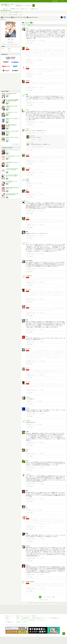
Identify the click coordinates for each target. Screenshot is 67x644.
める (27, 47)
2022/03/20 (42, 172)
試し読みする (10, 42)
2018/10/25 (40, 425)
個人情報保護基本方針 (26, 618)
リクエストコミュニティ (41, 620)
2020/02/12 (42, 313)
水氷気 (27, 179)
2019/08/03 (42, 361)
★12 (34, 361)
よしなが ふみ (8, 157)
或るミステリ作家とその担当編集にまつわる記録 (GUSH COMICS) (13, 100)
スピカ (27, 368)
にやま (7, 171)
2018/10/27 (42, 414)
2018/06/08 (42, 539)
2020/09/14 (42, 254)
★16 (34, 390)
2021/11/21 (42, 211)
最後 (53, 597)
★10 (34, 539)
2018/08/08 (42, 484)
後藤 (7, 196)
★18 (34, 161)
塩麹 (27, 232)
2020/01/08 (42, 342)
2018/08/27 (42, 467)
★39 (34, 558)
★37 (34, 588)
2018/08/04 (40, 510)
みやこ (27, 28)
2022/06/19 (42, 122)
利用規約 (34, 616)
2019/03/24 (40, 401)
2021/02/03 (42, 236)
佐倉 (27, 320)
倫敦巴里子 (8, 114)
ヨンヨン (28, 408)
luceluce (28, 81)
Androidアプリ (19, 622)
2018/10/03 (42, 442)
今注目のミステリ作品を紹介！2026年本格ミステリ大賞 (12, 15)
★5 (34, 122)
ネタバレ (30, 25)
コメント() (37, 41)
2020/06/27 (42, 299)
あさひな (28, 546)
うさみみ (28, 421)
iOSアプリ (25, 622)
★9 (34, 575)
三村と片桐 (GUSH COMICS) (11, 94)
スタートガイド (28, 616)
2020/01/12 (42, 329)
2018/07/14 (42, 527)
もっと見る (15, 144)
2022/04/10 (42, 161)
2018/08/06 (42, 499)
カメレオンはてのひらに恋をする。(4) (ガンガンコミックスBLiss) (12, 176)
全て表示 (24, 25)
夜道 (27, 491)
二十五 (27, 218)
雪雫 (27, 190)
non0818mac (29, 276)
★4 (34, 103)
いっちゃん (33, 136)
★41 (34, 41)
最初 (34, 597)
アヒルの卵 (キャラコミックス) (11, 112)
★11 (34, 299)
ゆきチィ (28, 565)
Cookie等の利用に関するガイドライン (38, 618)
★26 (34, 313)
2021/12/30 (42, 194)
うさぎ (27, 129)
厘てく (7, 177)
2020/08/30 (42, 269)
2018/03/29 (42, 588)
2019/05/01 (42, 390)
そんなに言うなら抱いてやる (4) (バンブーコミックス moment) (12, 169)
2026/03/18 (42, 41)
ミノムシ (28, 474)
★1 (34, 329)
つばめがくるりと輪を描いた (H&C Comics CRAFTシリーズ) (12, 194)
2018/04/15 (42, 575)
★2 (34, 88)
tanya (27, 460)
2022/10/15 (42, 88)
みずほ (27, 432)
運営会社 (18, 618)
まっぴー (28, 154)
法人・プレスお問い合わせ (30, 620)
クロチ (27, 449)
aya (27, 336)
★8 (34, 442)
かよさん (28, 397)
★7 (34, 467)
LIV (27, 306)
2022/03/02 (40, 183)
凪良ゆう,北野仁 (9, 182)
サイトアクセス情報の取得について (53, 618)
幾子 (27, 517)
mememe (7, 190)
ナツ (27, 243)
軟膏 (27, 95)
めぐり (27, 110)
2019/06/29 (42, 375)
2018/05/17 (42, 558)
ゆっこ (27, 67)
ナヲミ (27, 201)
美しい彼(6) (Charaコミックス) (11, 181)
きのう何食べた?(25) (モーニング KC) (13, 156)
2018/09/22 (42, 453)
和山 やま (7, 152)
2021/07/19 (42, 225)
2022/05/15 (42, 133)
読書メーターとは (20, 616)
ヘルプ (18, 620)
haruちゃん (28, 349)
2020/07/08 (42, 283)
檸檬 (27, 533)
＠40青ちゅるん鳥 (30, 582)
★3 (34, 172)
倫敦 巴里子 (6, 12)
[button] (34, 5)
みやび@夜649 (29, 261)
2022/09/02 (42, 103)
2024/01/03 (40, 74)
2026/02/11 (40, 60)
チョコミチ (28, 289)
